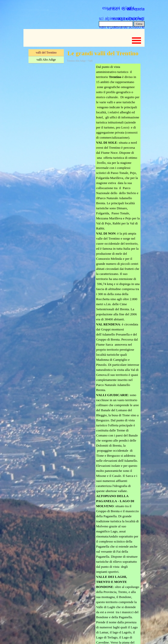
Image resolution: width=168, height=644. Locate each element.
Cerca (139, 24)
